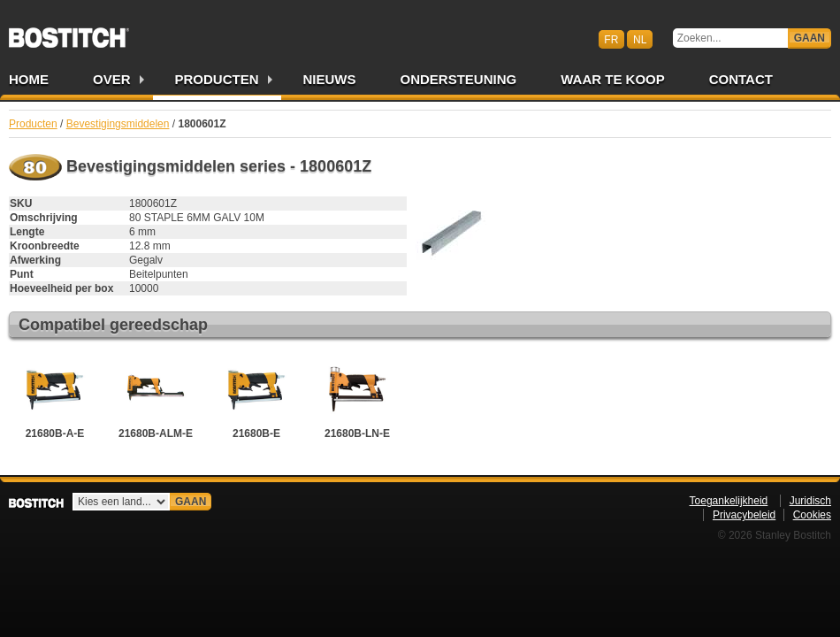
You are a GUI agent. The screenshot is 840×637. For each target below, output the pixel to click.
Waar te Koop (613, 79)
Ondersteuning (459, 79)
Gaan (809, 38)
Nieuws (330, 79)
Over (112, 79)
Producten (217, 79)
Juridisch (810, 501)
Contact (741, 79)
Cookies (812, 515)
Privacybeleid (744, 515)
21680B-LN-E (357, 397)
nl (640, 39)
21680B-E (256, 397)
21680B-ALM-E (156, 397)
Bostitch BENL (69, 32)
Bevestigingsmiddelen (118, 124)
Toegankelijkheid (729, 501)
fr (611, 39)
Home (29, 79)
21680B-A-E (55, 397)
